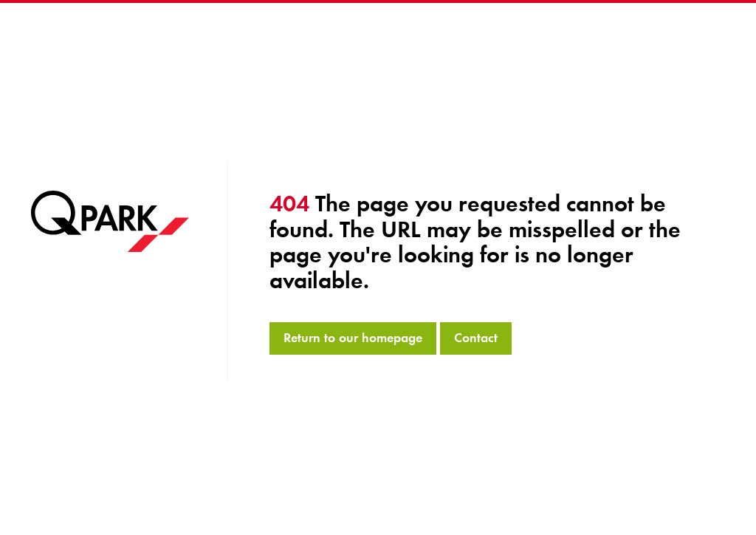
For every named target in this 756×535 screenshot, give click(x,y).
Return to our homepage (353, 338)
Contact (476, 338)
